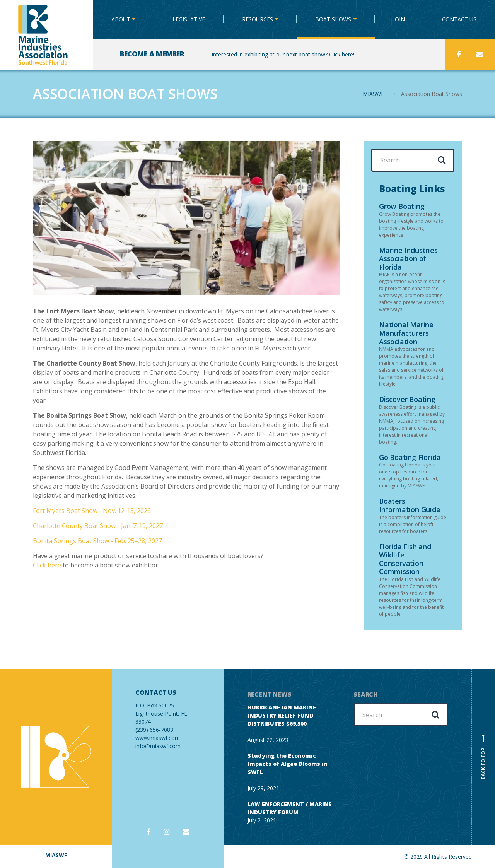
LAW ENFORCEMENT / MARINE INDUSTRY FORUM (290, 808)
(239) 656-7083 (168, 711)
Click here (47, 565)
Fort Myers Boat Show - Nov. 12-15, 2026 (92, 511)
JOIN (399, 19)
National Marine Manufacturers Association (406, 333)
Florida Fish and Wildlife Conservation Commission (405, 559)
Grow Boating (402, 206)
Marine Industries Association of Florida (408, 259)
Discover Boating (407, 399)
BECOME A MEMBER (152, 54)
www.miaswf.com (158, 738)
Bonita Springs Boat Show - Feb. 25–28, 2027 (97, 541)
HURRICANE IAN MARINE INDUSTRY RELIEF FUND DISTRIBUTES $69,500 (282, 715)
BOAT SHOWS (333, 19)
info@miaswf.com (158, 746)
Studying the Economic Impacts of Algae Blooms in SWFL (288, 764)
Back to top (483, 757)
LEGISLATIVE (189, 19)
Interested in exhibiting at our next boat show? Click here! (283, 54)
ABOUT (121, 19)
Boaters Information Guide (410, 505)
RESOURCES (258, 19)
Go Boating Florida (410, 457)
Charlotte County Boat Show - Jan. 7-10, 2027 (98, 526)
